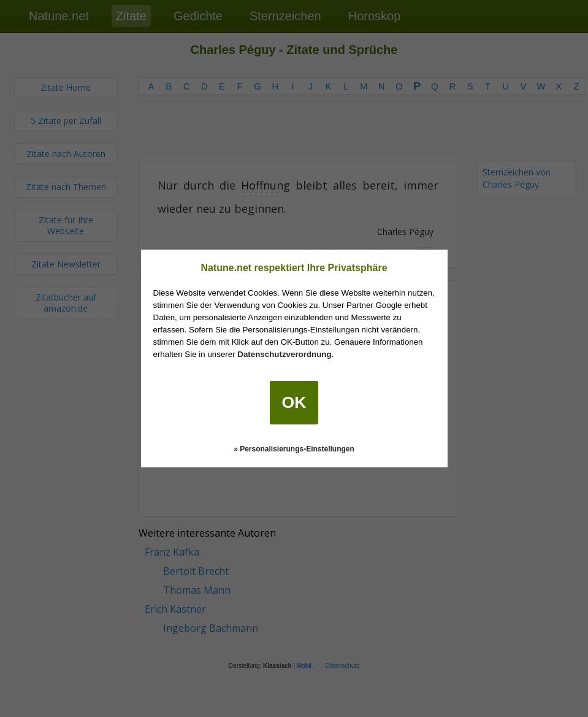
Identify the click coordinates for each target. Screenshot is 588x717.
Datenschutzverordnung (284, 354)
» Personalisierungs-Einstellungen (294, 449)
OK (294, 402)
